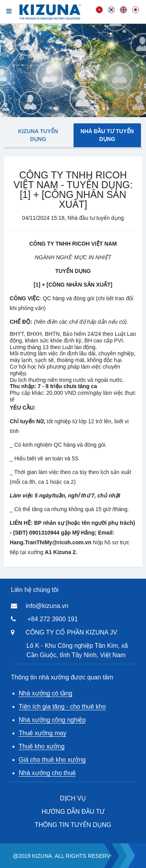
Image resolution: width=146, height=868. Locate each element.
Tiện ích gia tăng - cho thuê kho (62, 707)
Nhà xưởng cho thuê (47, 773)
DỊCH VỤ (73, 798)
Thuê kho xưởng (42, 746)
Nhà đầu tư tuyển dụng (107, 135)
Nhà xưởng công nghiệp (52, 720)
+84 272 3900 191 (52, 619)
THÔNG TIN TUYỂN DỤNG (73, 825)
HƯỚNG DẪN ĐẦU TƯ (73, 812)
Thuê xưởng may (42, 733)
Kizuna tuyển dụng (38, 135)
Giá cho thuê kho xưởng (52, 760)
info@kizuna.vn (47, 606)
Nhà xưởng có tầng (46, 693)
